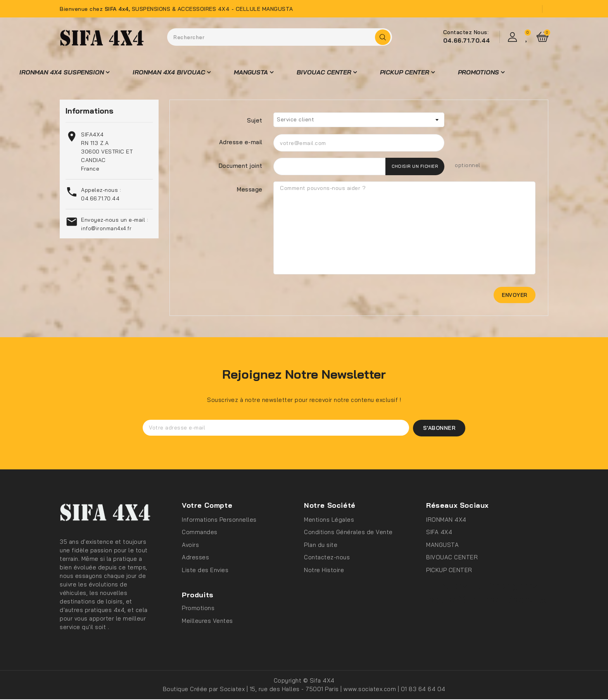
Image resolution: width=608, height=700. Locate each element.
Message (250, 189)
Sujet (255, 120)
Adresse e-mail (241, 142)
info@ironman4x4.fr (106, 228)
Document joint (241, 166)
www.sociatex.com (371, 690)
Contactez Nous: (466, 32)
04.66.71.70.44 (466, 41)
